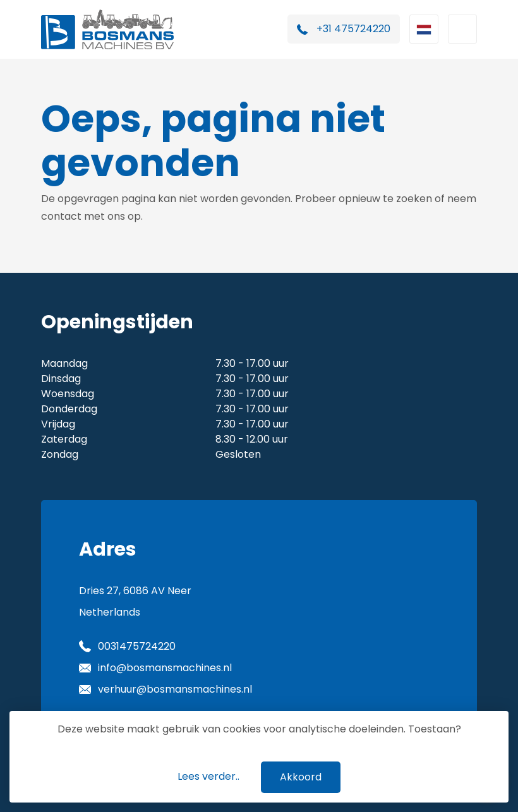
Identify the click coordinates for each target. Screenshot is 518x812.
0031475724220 (137, 646)
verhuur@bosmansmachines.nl (175, 689)
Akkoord (301, 777)
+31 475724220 (353, 29)
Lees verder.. (208, 776)
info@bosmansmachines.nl (165, 668)
